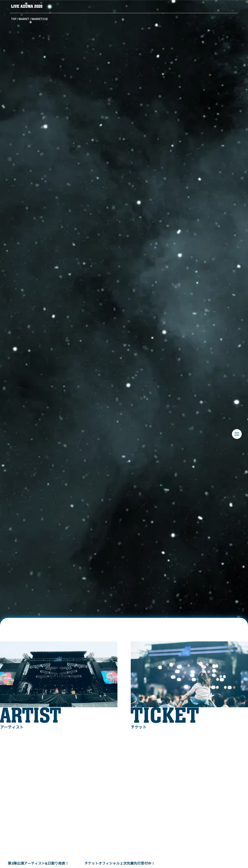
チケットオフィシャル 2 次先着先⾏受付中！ (120, 863)
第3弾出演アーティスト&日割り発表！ (38, 863)
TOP (14, 19)
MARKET (24, 19)
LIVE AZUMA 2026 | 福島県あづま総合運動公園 (27, 6)
